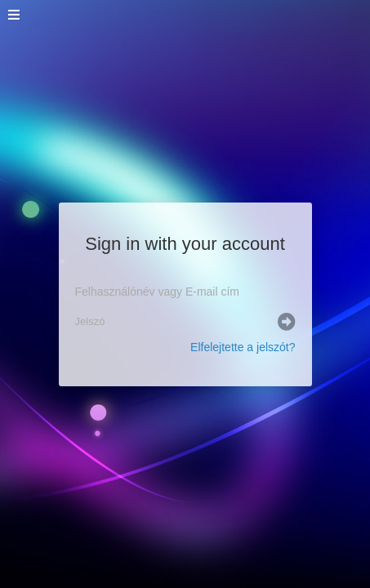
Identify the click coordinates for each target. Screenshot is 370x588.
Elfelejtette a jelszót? (243, 347)
